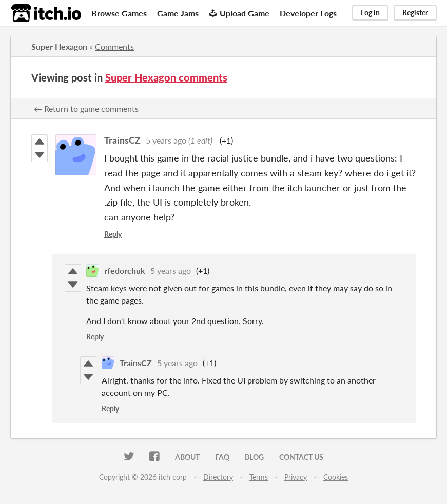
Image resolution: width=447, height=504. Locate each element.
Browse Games (119, 13)
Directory (218, 477)
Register (415, 13)
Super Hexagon (59, 46)
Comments (114, 46)
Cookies (336, 477)
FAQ (222, 457)
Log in (370, 13)
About (187, 457)
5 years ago (166, 140)
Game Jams (178, 13)
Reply (113, 234)
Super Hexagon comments (166, 77)
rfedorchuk (125, 270)
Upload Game (239, 13)
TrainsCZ (122, 140)
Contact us (301, 457)
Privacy (296, 477)
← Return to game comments (86, 108)
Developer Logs (308, 13)
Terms (259, 477)
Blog (254, 457)
